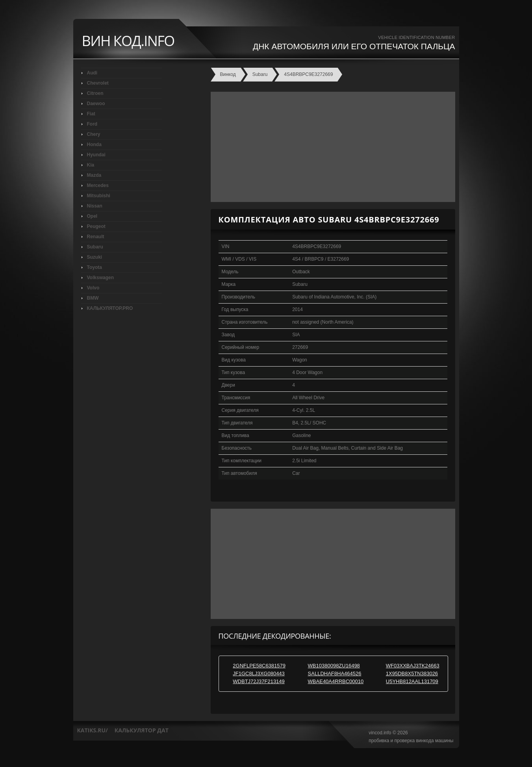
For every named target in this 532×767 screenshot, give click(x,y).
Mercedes (98, 185)
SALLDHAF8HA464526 (335, 673)
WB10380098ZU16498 (334, 666)
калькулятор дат (142, 730)
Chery (94, 134)
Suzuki (95, 257)
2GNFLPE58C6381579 (259, 666)
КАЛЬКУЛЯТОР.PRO (110, 308)
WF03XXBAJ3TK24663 (413, 666)
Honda (94, 145)
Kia (91, 165)
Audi (92, 73)
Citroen (95, 93)
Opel (92, 216)
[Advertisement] (331, 147)
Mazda (94, 175)
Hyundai (96, 155)
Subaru (95, 247)
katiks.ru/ (93, 730)
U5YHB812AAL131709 (412, 681)
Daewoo (96, 104)
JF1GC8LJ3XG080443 (259, 673)
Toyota (95, 267)
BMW (93, 298)
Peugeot (96, 226)
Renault (96, 237)
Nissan (95, 206)
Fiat (91, 114)
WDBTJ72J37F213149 (259, 681)
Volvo (93, 288)
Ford (92, 124)
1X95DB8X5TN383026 (412, 673)
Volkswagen (100, 278)
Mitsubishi (99, 196)
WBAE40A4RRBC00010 (336, 681)
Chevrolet (98, 83)
